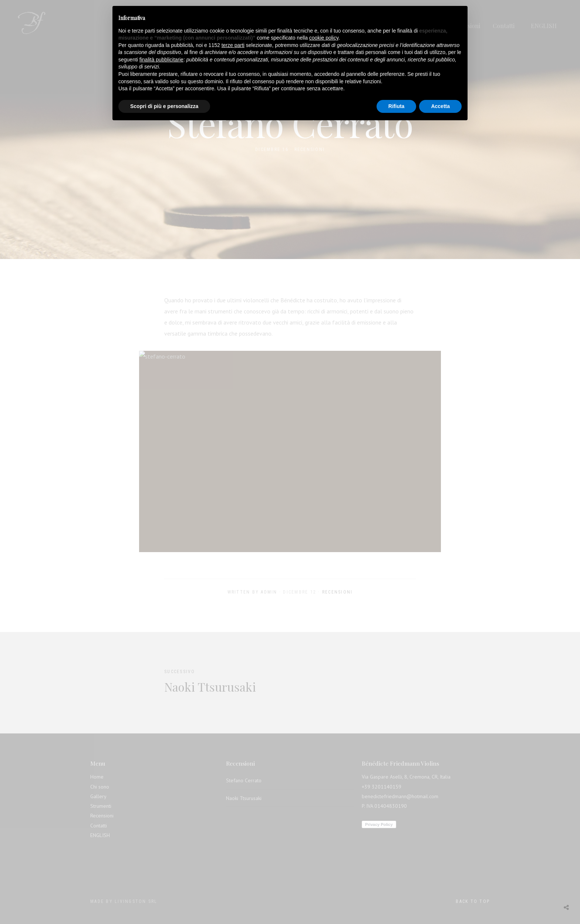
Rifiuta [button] (397, 106)
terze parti (233, 45)
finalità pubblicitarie (161, 60)
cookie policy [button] (324, 38)
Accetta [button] (440, 106)
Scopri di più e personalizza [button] (164, 106)
